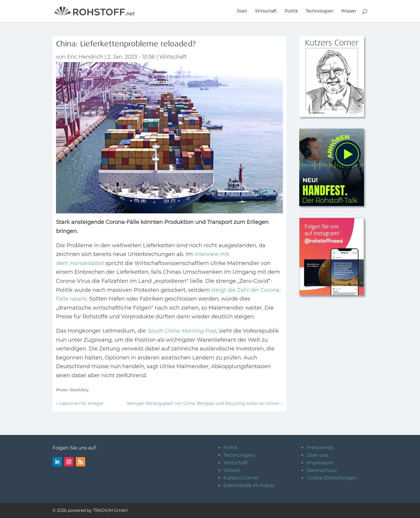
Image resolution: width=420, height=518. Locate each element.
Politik (291, 11)
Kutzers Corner (241, 478)
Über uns (317, 455)
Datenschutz (322, 470)
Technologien (319, 11)
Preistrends (320, 448)
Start (242, 11)
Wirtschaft (266, 11)
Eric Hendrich (85, 57)
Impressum (320, 463)
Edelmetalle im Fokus (249, 485)
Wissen (348, 11)
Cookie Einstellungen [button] (332, 478)
